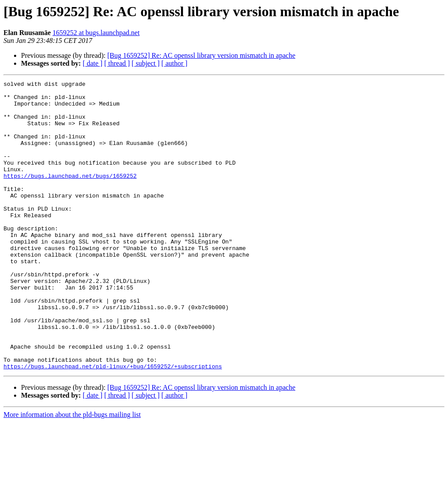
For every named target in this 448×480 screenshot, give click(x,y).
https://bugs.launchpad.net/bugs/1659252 (70, 195)
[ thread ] (117, 63)
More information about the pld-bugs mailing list (72, 472)
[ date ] (93, 63)
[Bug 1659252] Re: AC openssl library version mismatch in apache (201, 55)
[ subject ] (146, 63)
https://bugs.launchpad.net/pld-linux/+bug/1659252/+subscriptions (113, 424)
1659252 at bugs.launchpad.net (96, 33)
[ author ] (175, 63)
